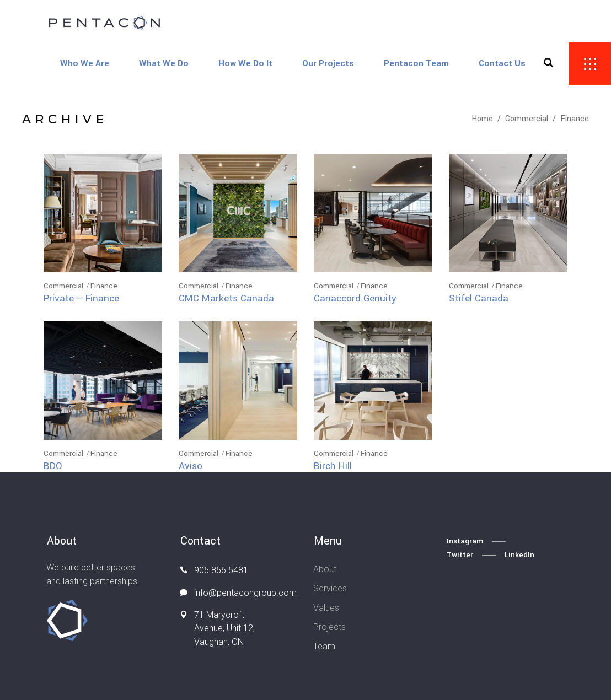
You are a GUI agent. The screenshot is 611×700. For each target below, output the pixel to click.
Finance (104, 286)
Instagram (465, 541)
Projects (329, 627)
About (325, 569)
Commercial (527, 119)
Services (330, 588)
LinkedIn (519, 555)
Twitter (460, 555)
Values (326, 608)
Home (482, 119)
